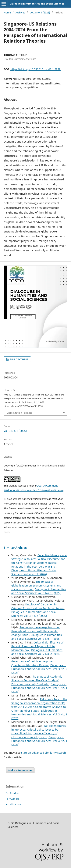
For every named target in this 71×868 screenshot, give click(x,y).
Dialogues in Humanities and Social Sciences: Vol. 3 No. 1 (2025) (39, 591)
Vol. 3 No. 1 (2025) (40, 12)
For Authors (12, 799)
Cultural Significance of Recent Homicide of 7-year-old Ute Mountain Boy (37, 646)
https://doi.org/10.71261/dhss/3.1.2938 (35, 69)
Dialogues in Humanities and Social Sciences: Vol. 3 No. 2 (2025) (34, 614)
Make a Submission (20, 770)
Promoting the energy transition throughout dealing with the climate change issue (36, 631)
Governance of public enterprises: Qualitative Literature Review (33, 663)
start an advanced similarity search (44, 753)
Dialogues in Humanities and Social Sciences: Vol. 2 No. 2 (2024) (37, 652)
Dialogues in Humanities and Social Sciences (37, 4)
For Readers (12, 793)
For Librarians (13, 804)
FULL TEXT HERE (19, 359)
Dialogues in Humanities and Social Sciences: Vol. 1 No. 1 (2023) (39, 688)
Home (7, 12)
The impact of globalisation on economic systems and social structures (36, 585)
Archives (20, 12)
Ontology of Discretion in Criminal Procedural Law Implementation (38, 606)
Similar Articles (15, 548)
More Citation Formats (19, 413)
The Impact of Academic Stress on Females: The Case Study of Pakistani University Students (37, 680)
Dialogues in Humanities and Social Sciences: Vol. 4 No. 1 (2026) (34, 572)
